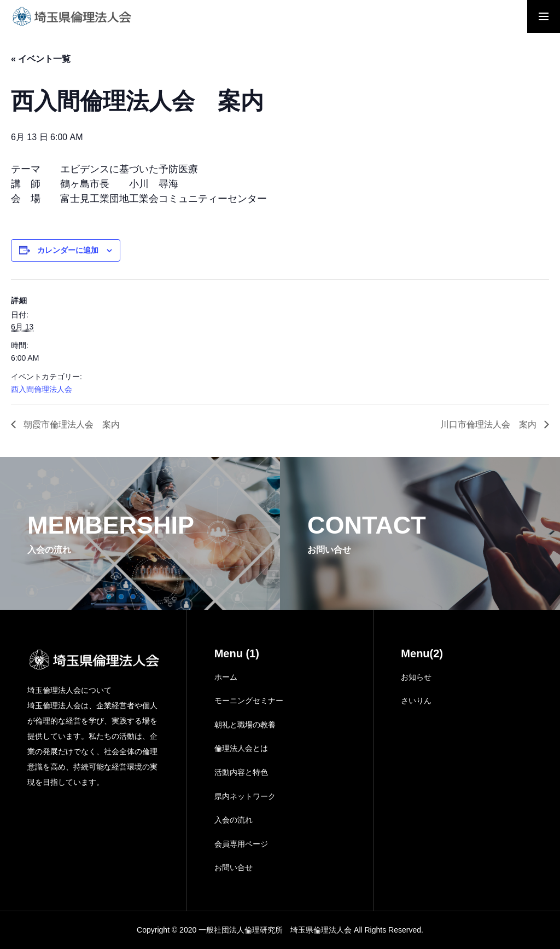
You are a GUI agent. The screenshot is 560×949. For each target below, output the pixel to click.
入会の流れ (234, 820)
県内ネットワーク (245, 796)
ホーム (226, 677)
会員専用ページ (241, 844)
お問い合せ (234, 867)
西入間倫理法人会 (42, 389)
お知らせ (416, 677)
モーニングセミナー (249, 701)
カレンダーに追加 (68, 250)
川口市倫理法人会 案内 (489, 424)
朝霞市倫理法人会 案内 (71, 424)
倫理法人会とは (241, 748)
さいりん (416, 701)
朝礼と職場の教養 (245, 725)
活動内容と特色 (241, 772)
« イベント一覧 (41, 59)
